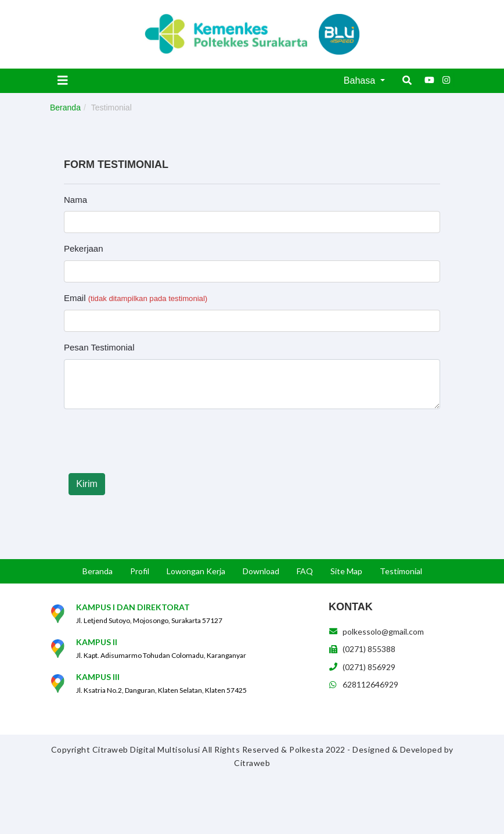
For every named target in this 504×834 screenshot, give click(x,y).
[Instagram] (447, 80)
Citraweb (252, 763)
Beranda (65, 108)
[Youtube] (429, 80)
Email (136, 298)
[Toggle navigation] (63, 80)
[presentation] (152, 441)
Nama (75, 200)
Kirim (87, 484)
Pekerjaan (84, 248)
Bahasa (361, 80)
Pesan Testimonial (99, 347)
